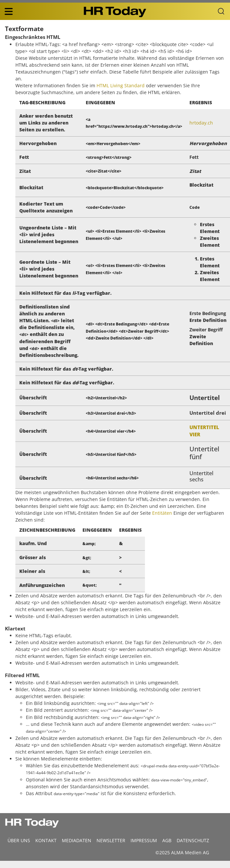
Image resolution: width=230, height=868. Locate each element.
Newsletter (111, 840)
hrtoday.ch (201, 123)
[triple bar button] (9, 11)
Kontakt (46, 840)
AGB (167, 840)
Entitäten (162, 513)
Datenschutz (193, 840)
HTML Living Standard (121, 85)
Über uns (19, 840)
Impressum (144, 840)
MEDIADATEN (77, 840)
